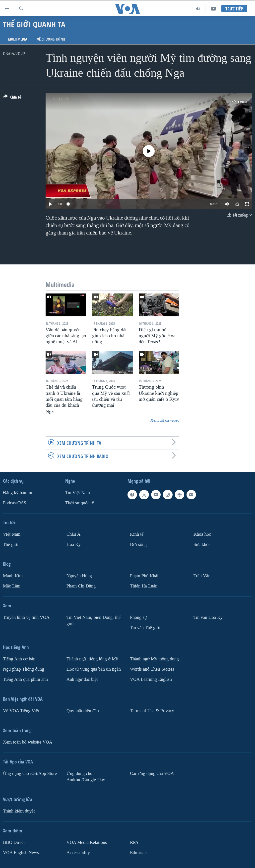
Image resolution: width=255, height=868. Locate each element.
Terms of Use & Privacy (152, 711)
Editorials (139, 853)
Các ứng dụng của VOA (152, 774)
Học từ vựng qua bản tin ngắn (94, 669)
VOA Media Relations (87, 842)
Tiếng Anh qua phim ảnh (25, 679)
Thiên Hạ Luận (144, 586)
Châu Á (73, 534)
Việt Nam (12, 534)
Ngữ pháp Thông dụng (24, 669)
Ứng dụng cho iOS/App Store (30, 774)
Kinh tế (137, 534)
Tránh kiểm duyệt (19, 811)
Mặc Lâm (12, 586)
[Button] (12, 98)
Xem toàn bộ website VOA (28, 742)
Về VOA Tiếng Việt (21, 711)
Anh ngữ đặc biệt (82, 679)
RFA (134, 842)
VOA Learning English (151, 679)
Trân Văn (202, 576)
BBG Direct (14, 842)
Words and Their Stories (152, 669)
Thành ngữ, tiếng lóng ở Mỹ (92, 659)
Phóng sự (138, 617)
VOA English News (21, 853)
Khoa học (202, 534)
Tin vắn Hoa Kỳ (208, 617)
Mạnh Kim (13, 576)
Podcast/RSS (15, 503)
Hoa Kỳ (74, 545)
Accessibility (78, 853)
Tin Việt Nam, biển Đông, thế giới (94, 621)
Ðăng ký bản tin (18, 493)
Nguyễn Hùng (79, 576)
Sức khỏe (202, 545)
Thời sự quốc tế (80, 503)
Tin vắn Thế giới (145, 628)
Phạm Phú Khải (144, 576)
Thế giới (11, 545)
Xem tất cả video (165, 420)
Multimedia (18, 39)
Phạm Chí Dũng (81, 586)
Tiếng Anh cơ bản (19, 659)
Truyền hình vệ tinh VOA (26, 617)
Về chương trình (51, 39)
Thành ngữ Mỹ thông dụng (154, 659)
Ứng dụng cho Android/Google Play (86, 777)
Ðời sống (138, 545)
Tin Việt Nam (78, 493)
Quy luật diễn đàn (83, 711)
